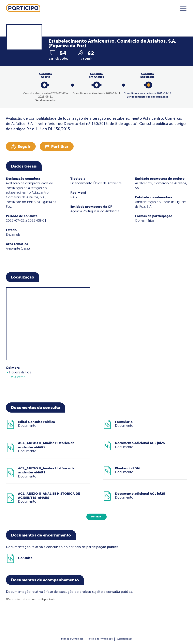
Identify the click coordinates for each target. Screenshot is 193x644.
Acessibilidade (125, 639)
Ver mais (96, 517)
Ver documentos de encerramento (147, 97)
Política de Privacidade (100, 639)
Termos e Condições (72, 639)
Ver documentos (46, 100)
